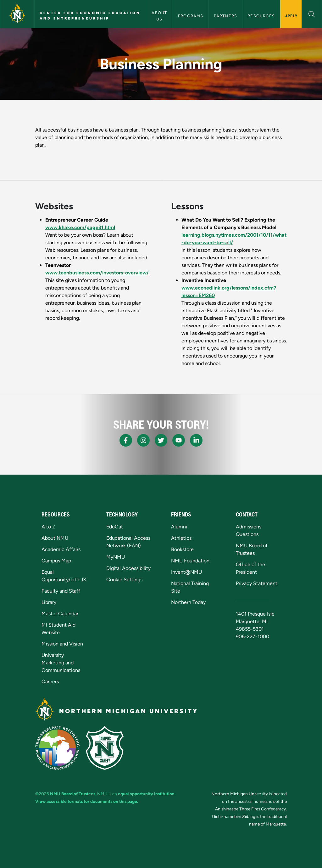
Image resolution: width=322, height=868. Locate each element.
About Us (160, 16)
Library (49, 602)
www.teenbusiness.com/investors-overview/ (98, 273)
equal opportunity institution (146, 794)
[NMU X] (161, 440)
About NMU (55, 538)
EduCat (115, 527)
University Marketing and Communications (61, 663)
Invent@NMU (186, 572)
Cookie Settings (124, 580)
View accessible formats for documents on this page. (87, 801)
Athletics (181, 538)
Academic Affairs (61, 549)
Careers (50, 682)
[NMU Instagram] (143, 440)
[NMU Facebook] (126, 440)
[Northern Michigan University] (17, 14)
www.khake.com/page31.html (80, 227)
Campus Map (56, 561)
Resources (261, 16)
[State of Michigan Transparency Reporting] (57, 748)
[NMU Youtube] (179, 440)
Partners (226, 16)
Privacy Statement (257, 583)
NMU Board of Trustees (73, 794)
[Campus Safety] (105, 748)
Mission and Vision (62, 644)
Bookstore (182, 549)
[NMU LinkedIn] (196, 440)
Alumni (179, 527)
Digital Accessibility (128, 568)
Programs (191, 16)
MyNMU (116, 557)
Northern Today (188, 602)
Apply (291, 16)
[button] (312, 13)
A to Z (48, 527)
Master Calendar (60, 614)
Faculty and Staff (61, 591)
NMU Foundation (190, 561)
